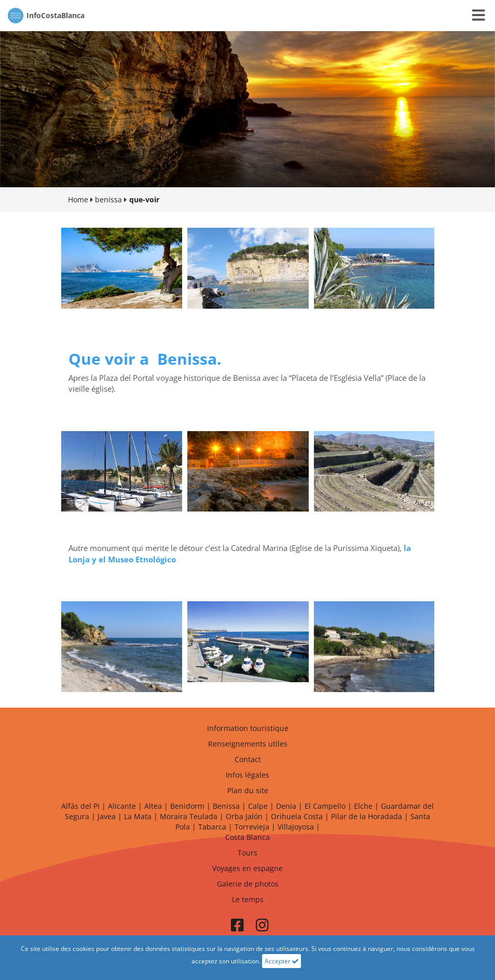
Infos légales (247, 775)
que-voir (144, 199)
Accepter (281, 961)
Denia (286, 806)
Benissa (226, 806)
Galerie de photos (248, 884)
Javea (107, 816)
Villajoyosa (296, 827)
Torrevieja (252, 827)
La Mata (138, 816)
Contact (248, 759)
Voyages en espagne (247, 868)
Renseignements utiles (248, 744)
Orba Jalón (244, 816)
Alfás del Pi (80, 806)
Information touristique (248, 728)
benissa (108, 199)
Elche (363, 806)
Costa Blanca (247, 837)
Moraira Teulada (189, 816)
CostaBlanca (46, 16)
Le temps (248, 899)
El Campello (325, 806)
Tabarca (212, 827)
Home (78, 199)
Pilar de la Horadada (367, 816)
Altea (153, 806)
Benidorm (187, 806)
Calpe (258, 806)
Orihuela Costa (297, 816)
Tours (247, 853)
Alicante (122, 806)
